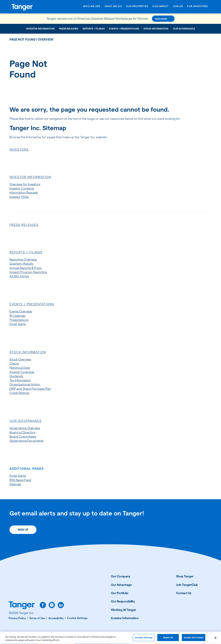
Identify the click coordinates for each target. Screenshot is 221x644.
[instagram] (52, 605)
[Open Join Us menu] (178, 7)
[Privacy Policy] (18, 618)
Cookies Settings (144, 639)
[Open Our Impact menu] (160, 7)
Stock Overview (20, 359)
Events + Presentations (124, 29)
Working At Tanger (123, 610)
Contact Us (184, 593)
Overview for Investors (25, 184)
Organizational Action (25, 384)
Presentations (19, 320)
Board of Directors (22, 432)
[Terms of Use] (38, 618)
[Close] (215, 640)
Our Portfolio (120, 593)
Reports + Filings (94, 29)
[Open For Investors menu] (197, 7)
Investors (19, 150)
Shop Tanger (185, 576)
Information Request (24, 192)
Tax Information (20, 380)
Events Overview (21, 311)
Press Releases (69, 29)
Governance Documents (26, 441)
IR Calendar (18, 316)
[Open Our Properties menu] (137, 7)
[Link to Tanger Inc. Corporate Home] (33, 7)
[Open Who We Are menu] (92, 7)
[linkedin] (61, 605)
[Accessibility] (57, 618)
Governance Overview (25, 428)
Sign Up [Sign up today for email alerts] (23, 530)
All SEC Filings (19, 276)
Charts (14, 364)
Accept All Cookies (194, 639)
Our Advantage (121, 585)
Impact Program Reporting (28, 272)
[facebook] (43, 605)
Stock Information (156, 29)
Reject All (168, 639)
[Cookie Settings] (77, 618)
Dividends (16, 376)
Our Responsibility (123, 601)
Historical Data (20, 368)
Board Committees (23, 436)
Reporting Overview (23, 259)
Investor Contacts (22, 188)
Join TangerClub (187, 585)
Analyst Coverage (22, 372)
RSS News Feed (20, 480)
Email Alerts (18, 324)
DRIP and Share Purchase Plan (30, 389)
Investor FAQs (19, 197)
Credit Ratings (19, 393)
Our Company (121, 576)
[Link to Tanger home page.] (22, 606)
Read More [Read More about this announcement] (161, 19)
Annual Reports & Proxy (26, 268)
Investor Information (40, 29)
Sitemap (15, 484)
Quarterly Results (21, 264)
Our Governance (184, 29)
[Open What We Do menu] (113, 7)
